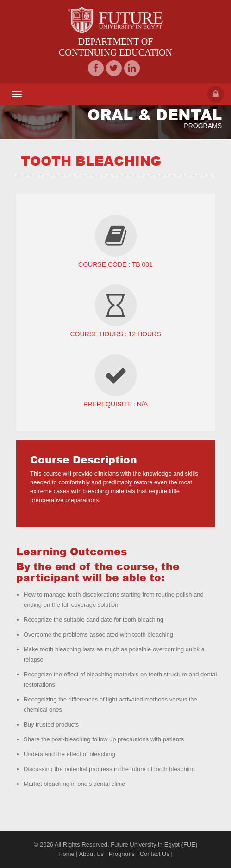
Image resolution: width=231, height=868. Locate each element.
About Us (91, 854)
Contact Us (155, 854)
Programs (122, 854)
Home (66, 854)
